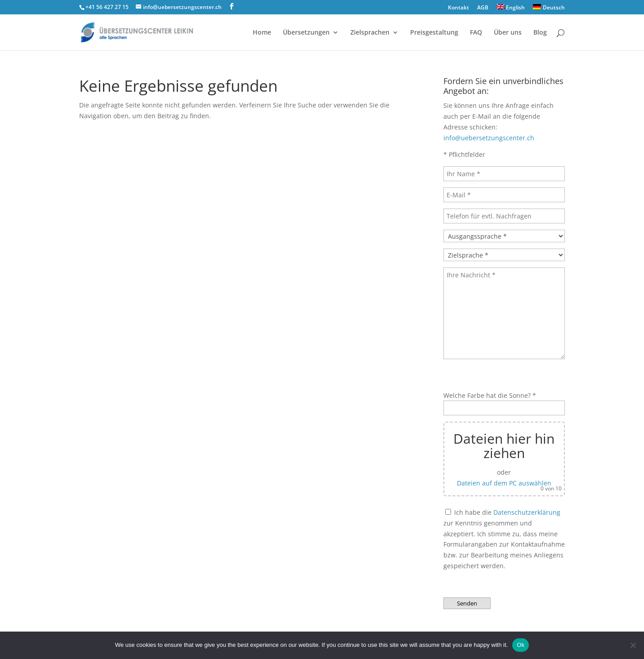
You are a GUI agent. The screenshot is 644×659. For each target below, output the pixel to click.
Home (262, 33)
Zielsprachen (370, 33)
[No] (633, 645)
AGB (483, 8)
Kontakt (458, 8)
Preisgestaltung (434, 33)
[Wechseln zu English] (511, 9)
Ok (521, 645)
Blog (540, 33)
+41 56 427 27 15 (107, 7)
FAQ (476, 33)
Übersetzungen (306, 33)
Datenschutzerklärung (527, 512)
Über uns (508, 33)
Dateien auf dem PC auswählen (504, 483)
